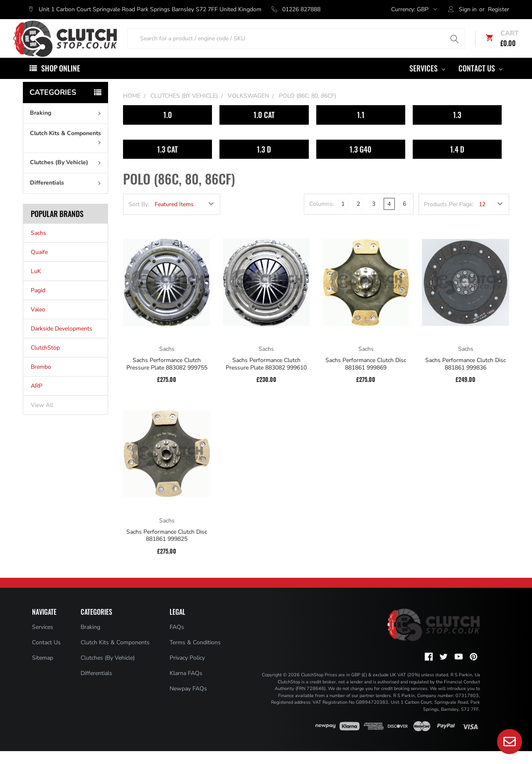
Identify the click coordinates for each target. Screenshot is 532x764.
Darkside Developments (62, 341)
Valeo (38, 322)
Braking (67, 126)
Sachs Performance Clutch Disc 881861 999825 (167, 548)
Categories (53, 105)
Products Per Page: (449, 217)
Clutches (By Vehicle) (67, 175)
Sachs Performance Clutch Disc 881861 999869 (366, 377)
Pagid (38, 303)
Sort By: (139, 217)
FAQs (177, 640)
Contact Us (480, 81)
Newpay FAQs (188, 701)
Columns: (321, 217)
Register (499, 9)
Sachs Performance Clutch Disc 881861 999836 (465, 377)
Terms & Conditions (195, 655)
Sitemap (43, 670)
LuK (36, 284)
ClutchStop (45, 361)
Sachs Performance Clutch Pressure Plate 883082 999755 (167, 377)
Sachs (38, 246)
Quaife (39, 265)
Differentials (67, 196)
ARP (37, 399)
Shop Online (61, 81)
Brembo (41, 380)
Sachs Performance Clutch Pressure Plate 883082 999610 (266, 377)
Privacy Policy (187, 670)
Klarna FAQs (186, 686)
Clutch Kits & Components (67, 150)
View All (42, 418)
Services (427, 81)
